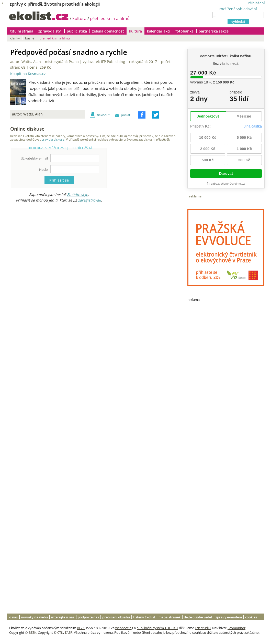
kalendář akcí (159, 31)
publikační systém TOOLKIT (157, 628)
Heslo (43, 170)
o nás (13, 617)
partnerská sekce (214, 31)
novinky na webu (34, 617)
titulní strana (22, 31)
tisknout (103, 115)
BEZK (81, 628)
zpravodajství (50, 31)
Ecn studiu (203, 628)
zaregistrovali (89, 200)
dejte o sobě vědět (198, 617)
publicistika (77, 31)
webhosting (124, 628)
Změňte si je (77, 194)
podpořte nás (88, 617)
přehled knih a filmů (110, 18)
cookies (251, 617)
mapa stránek (170, 617)
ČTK (60, 632)
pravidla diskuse (53, 139)
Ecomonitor (236, 628)
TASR (69, 632)
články (15, 38)
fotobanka (184, 31)
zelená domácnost (108, 31)
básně (30, 38)
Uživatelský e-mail (34, 158)
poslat (126, 115)
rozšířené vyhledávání (238, 9)
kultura (79, 18)
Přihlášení (256, 3)
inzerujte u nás (63, 617)
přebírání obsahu (116, 617)
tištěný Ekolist (144, 617)
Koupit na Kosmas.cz (28, 74)
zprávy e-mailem (229, 617)
